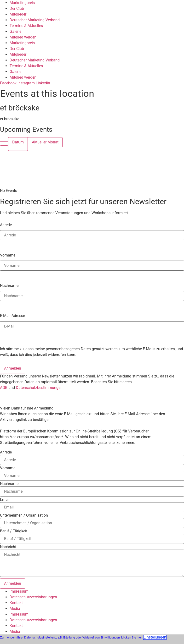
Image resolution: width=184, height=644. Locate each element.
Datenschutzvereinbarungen (33, 597)
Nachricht (8, 547)
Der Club (17, 8)
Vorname (8, 255)
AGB (4, 388)
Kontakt (16, 603)
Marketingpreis (22, 3)
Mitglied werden (23, 37)
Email (5, 500)
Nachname (9, 285)
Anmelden (13, 368)
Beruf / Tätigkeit (14, 531)
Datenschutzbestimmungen (39, 388)
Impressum (19, 591)
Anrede (6, 225)
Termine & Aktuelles (26, 26)
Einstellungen (155, 637)
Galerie (15, 31)
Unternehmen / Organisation (24, 515)
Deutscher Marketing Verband (35, 20)
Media (15, 609)
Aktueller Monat (45, 142)
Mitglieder (18, 14)
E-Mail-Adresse (12, 316)
